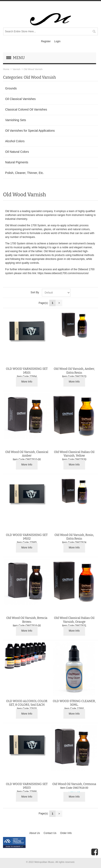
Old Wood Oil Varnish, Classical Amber (27, 454)
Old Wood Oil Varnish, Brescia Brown (27, 620)
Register (46, 41)
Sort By (35, 292)
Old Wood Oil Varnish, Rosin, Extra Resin (74, 537)
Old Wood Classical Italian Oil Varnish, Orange (74, 620)
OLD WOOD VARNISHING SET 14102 (27, 537)
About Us (34, 833)
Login (57, 41)
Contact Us (50, 833)
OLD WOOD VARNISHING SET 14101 (27, 371)
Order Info (66, 833)
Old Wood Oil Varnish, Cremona (74, 784)
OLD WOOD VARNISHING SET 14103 (27, 786)
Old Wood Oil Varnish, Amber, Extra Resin (74, 371)
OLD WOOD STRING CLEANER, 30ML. (74, 703)
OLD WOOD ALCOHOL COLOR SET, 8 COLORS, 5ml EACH (27, 703)
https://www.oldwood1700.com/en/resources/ (63, 273)
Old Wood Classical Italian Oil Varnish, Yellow (74, 454)
